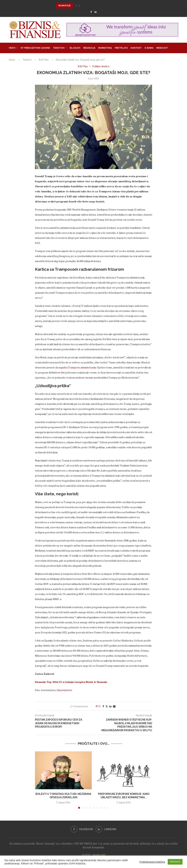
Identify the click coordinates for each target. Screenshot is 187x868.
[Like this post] (99, 706)
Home (12, 60)
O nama (149, 48)
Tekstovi (59, 48)
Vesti (12, 48)
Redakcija (89, 48)
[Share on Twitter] (107, 706)
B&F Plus (44, 60)
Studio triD (99, 855)
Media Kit (162, 48)
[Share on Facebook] (103, 706)
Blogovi (75, 48)
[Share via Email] (114, 706)
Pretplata (121, 48)
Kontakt (136, 48)
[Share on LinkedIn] (110, 706)
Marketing (105, 48)
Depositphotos (64, 690)
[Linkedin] (96, 12)
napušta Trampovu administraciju (77, 367)
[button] (76, 6)
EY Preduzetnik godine (35, 48)
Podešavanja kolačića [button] (152, 862)
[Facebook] (91, 12)
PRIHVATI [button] (175, 862)
